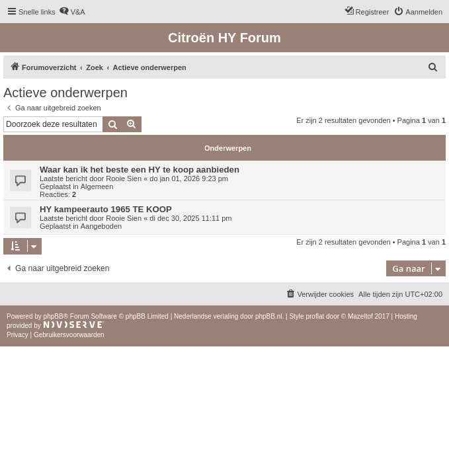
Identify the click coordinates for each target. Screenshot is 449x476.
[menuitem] (72, 12)
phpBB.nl (269, 316)
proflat (315, 316)
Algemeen (97, 186)
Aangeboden (101, 226)
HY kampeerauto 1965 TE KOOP (106, 209)
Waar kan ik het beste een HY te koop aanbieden (140, 170)
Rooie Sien (124, 178)
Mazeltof (360, 316)
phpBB (54, 316)
